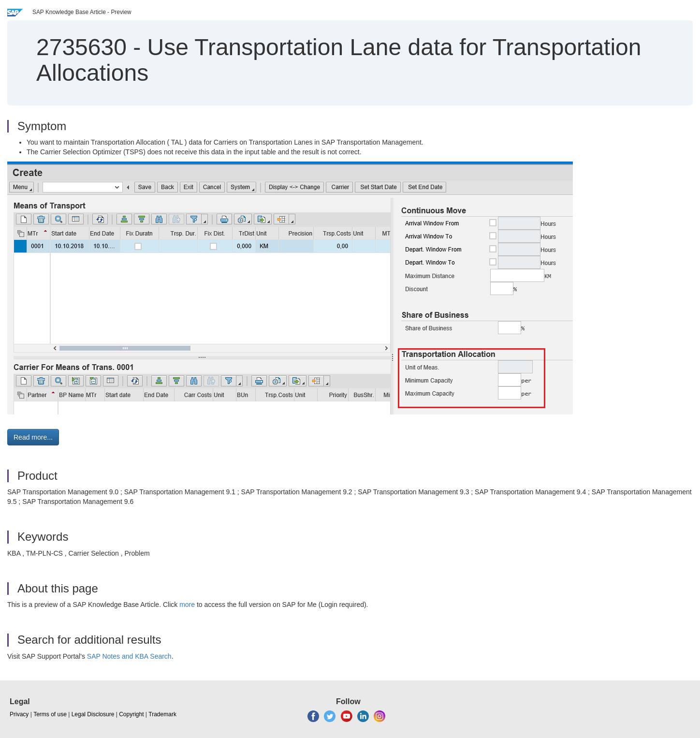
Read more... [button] (33, 437)
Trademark (162, 714)
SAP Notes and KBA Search (129, 656)
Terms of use (50, 714)
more (187, 605)
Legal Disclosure (93, 714)
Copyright (131, 714)
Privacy (19, 714)
